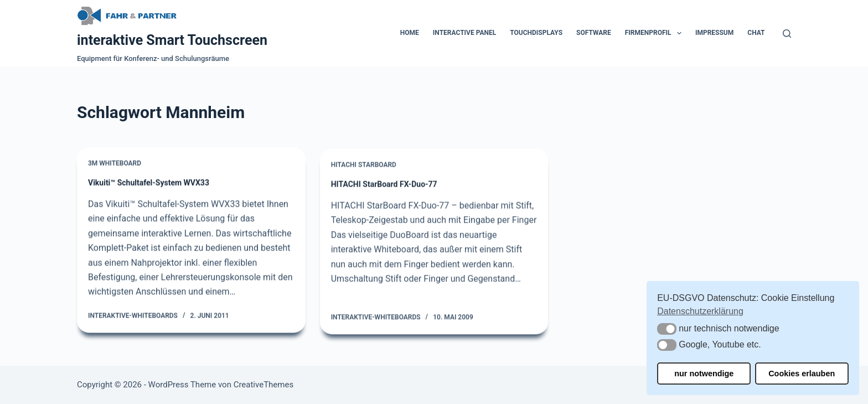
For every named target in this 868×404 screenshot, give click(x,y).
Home (410, 33)
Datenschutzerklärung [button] (700, 311)
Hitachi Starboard (364, 167)
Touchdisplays (536, 33)
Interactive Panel (464, 33)
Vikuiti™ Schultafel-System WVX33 (149, 183)
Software (594, 33)
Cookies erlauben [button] (802, 374)
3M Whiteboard (115, 164)
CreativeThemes (264, 385)
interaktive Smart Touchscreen (172, 40)
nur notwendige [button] (704, 374)
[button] (667, 329)
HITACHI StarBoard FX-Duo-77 (384, 187)
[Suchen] (787, 34)
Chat (756, 33)
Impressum (714, 33)
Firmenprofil (655, 33)
